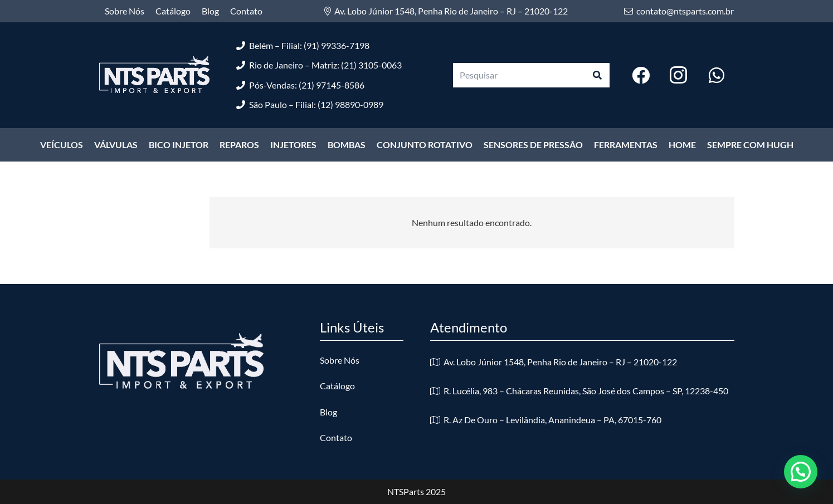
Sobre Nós (340, 360)
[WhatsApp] (717, 75)
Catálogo (337, 386)
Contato (336, 437)
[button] (801, 472)
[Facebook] (641, 75)
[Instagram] (679, 75)
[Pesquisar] (532, 75)
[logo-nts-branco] (155, 75)
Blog (328, 412)
